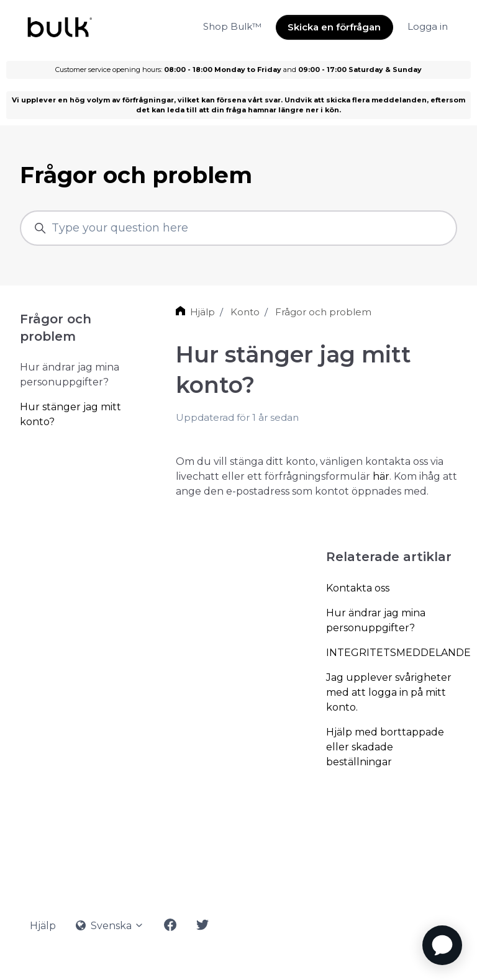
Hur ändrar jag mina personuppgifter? (376, 620)
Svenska (110, 926)
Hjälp (202, 312)
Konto (245, 312)
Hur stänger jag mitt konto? (70, 414)
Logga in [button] (428, 26)
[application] (442, 945)
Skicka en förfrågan (334, 27)
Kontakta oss (358, 588)
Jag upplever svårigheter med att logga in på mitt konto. (389, 692)
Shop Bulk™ (232, 26)
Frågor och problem (323, 312)
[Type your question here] (238, 228)
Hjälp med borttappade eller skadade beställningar (385, 747)
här (381, 476)
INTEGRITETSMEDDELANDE (392, 653)
